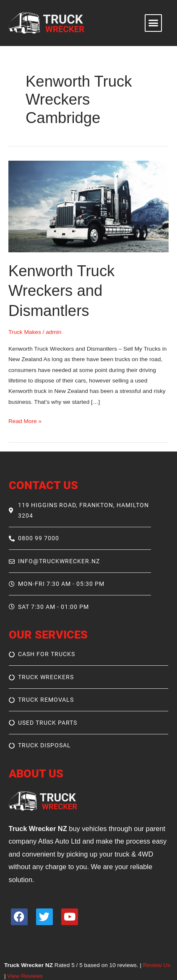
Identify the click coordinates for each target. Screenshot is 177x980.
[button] (154, 23)
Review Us (157, 965)
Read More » (25, 420)
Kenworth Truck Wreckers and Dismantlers (61, 291)
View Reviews (25, 976)
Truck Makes (25, 332)
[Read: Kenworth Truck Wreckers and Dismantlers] (88, 206)
